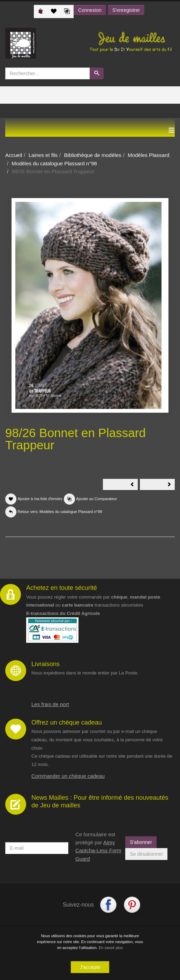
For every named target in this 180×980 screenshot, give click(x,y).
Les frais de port (50, 704)
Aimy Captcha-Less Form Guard (98, 851)
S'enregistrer (126, 10)
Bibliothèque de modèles (92, 155)
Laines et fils (43, 155)
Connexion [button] (90, 10)
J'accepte (90, 967)
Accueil (14, 155)
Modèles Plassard (148, 155)
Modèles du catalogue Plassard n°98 (54, 163)
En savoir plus (111, 948)
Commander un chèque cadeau (68, 776)
